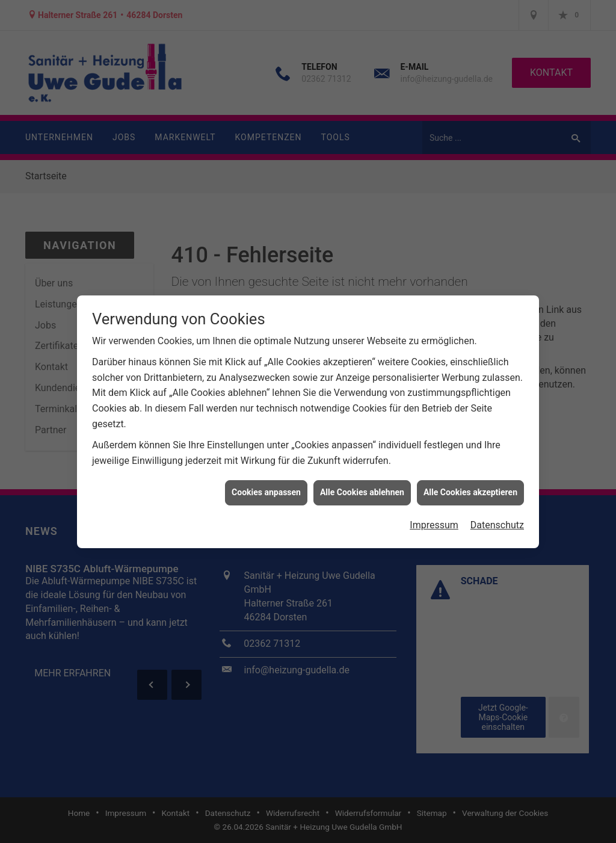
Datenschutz (497, 520)
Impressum (434, 520)
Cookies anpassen (266, 487)
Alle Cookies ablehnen (362, 487)
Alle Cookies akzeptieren (470, 487)
